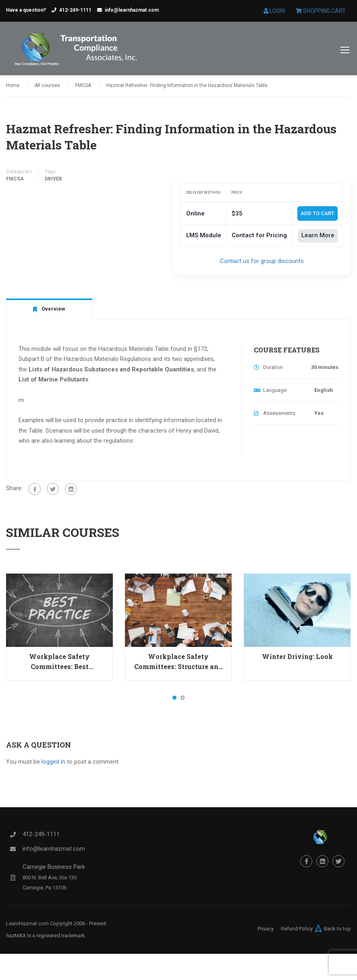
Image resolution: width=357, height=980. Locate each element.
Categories (19, 174)
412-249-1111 (75, 10)
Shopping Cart (321, 11)
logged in (53, 764)
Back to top (332, 930)
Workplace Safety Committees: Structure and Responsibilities (178, 664)
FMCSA (15, 181)
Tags (50, 174)
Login (274, 11)
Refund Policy (297, 931)
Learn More (318, 238)
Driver (53, 181)
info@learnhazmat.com (132, 10)
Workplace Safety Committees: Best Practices (59, 664)
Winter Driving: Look (297, 658)
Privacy (266, 931)
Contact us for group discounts (262, 263)
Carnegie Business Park (54, 869)
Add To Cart (318, 216)
